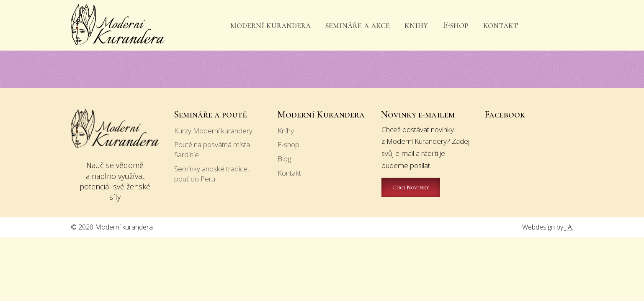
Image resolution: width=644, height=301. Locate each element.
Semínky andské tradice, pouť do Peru (212, 174)
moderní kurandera (270, 25)
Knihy (286, 131)
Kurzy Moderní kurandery (213, 131)
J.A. (569, 227)
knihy (416, 25)
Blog (284, 159)
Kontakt (289, 173)
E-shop (456, 25)
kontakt (501, 25)
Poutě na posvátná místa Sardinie (212, 149)
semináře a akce (358, 25)
